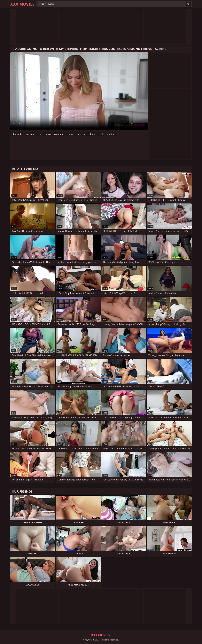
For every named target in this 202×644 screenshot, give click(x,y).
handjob (111, 134)
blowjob (17, 134)
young (71, 134)
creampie (59, 134)
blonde (92, 134)
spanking (30, 134)
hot (101, 134)
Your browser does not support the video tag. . (79, 91)
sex (40, 134)
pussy (48, 134)
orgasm (82, 134)
